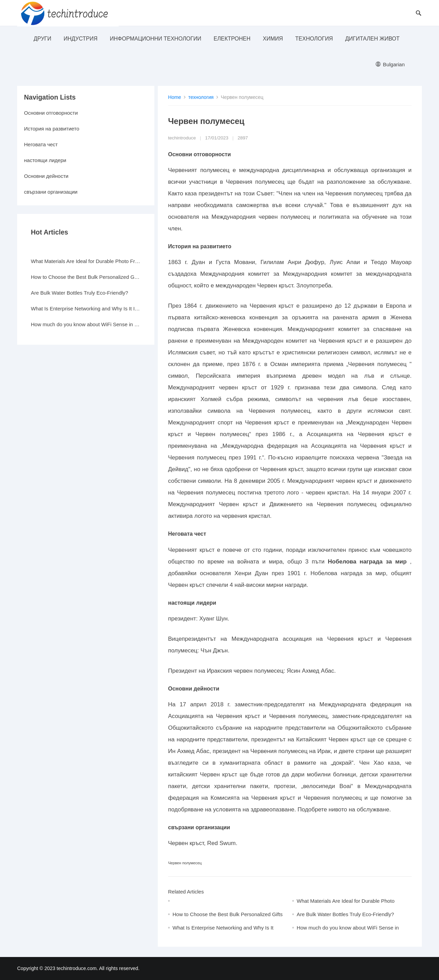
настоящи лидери (45, 160)
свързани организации (51, 192)
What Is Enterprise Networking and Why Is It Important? (86, 309)
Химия (273, 39)
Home (175, 97)
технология (314, 39)
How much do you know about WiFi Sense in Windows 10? (86, 324)
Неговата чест (41, 144)
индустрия (80, 39)
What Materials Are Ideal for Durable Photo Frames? (86, 261)
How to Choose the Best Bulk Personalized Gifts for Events (86, 277)
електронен (232, 39)
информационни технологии (156, 39)
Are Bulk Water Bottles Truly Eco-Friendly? (345, 914)
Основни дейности (46, 176)
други (42, 39)
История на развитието (52, 129)
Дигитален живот (372, 39)
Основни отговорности (51, 113)
